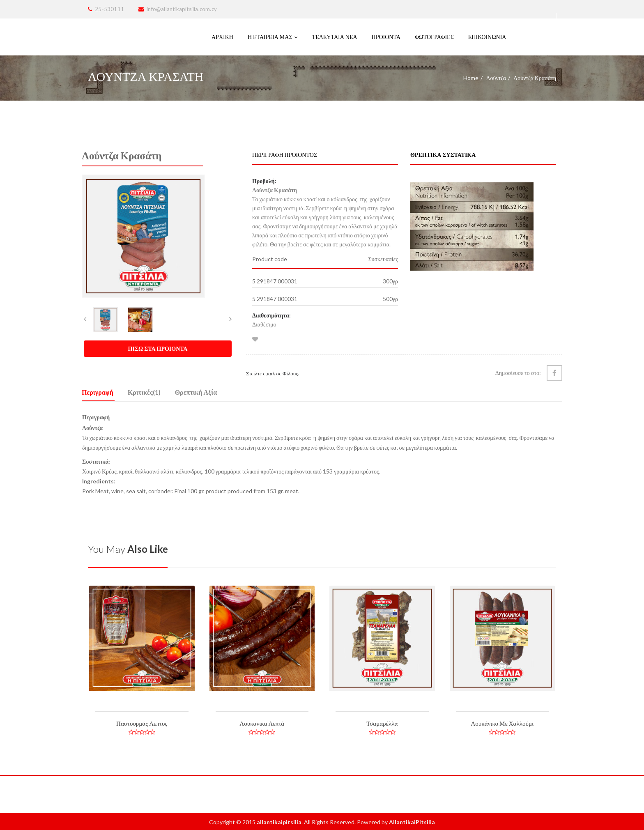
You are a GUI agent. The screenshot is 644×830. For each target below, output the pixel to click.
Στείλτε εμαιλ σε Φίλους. (273, 373)
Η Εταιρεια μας (273, 37)
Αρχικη (222, 37)
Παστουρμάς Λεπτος (142, 723)
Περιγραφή (98, 392)
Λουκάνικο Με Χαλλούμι (502, 723)
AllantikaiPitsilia (412, 822)
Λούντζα (496, 78)
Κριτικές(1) (144, 392)
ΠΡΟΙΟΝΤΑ (386, 37)
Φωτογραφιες (434, 37)
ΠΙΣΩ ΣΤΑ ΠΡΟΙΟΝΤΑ (158, 348)
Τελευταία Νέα (335, 37)
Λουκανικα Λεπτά (262, 723)
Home (471, 78)
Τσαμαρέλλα (382, 723)
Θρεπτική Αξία (196, 392)
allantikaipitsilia (279, 822)
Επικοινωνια (487, 37)
